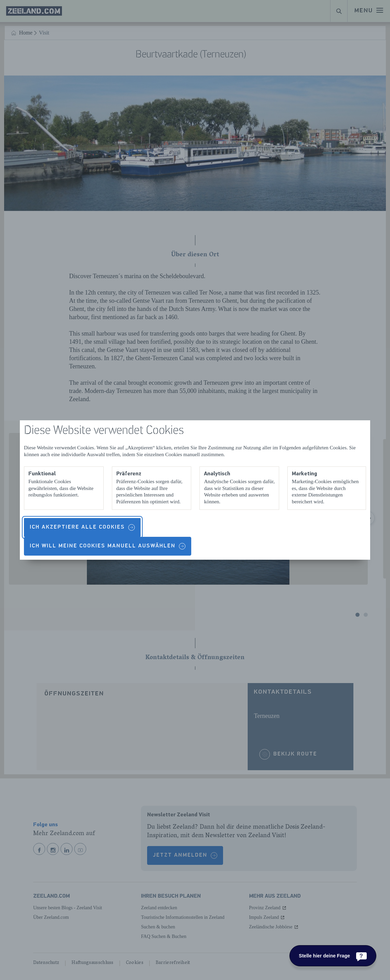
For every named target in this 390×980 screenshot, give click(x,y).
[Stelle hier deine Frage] (333, 956)
